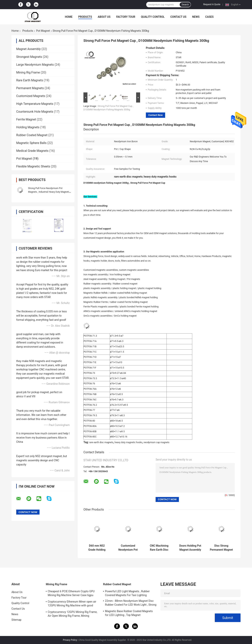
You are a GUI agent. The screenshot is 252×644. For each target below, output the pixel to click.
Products (85, 17)
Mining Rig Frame (28, 72)
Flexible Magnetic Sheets (33, 166)
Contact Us (178, 17)
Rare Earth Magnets (30, 80)
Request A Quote (212, 4)
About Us (104, 17)
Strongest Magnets (29, 57)
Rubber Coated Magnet (32, 135)
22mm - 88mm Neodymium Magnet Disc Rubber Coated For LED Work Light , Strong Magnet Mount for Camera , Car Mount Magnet (131, 603)
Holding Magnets (28, 127)
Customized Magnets (31, 96)
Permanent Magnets (30, 88)
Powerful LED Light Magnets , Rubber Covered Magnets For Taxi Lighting (127, 593)
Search (185, 5)
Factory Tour (126, 17)
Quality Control (153, 17)
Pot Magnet (43, 31)
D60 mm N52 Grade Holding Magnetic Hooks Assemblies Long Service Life (97, 548)
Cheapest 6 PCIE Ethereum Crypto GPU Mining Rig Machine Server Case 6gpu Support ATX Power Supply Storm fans (71, 594)
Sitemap (16, 620)
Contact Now (155, 115)
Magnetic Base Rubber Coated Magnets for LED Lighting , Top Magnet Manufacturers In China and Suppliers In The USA (129, 614)
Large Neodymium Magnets (35, 65)
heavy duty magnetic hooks (128, 442)
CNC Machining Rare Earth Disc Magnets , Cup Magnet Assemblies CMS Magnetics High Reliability (159, 548)
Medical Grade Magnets (32, 151)
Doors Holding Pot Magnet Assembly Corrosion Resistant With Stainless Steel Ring (190, 548)
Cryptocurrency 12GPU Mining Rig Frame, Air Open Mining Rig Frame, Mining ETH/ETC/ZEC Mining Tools (73, 614)
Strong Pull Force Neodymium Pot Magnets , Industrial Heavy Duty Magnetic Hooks (49, 192)
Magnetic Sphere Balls (31, 143)
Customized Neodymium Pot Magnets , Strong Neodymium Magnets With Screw (128, 548)
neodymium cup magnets (156, 442)
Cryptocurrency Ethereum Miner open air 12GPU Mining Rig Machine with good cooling (72, 604)
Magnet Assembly (28, 49)
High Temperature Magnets (35, 104)
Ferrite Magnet (26, 119)
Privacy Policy (70, 640)
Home (69, 17)
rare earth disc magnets (101, 442)
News (196, 17)
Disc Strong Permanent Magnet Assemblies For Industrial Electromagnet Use (221, 548)
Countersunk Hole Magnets (35, 112)
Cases (209, 17)
